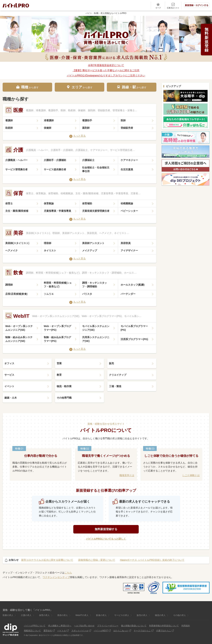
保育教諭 (49, 203)
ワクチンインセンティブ (56, 577)
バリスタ (87, 294)
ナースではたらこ (142, 631)
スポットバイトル (80, 631)
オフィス (9, 363)
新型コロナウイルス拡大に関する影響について (47, 560)
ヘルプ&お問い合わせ (84, 626)
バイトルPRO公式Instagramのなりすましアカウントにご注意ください (106, 75)
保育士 (9, 203)
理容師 (48, 243)
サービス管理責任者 (16, 169)
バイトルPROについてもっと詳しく (106, 539)
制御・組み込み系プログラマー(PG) (57, 339)
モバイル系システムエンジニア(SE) (96, 328)
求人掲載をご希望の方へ (60, 626)
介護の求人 (26, 615)
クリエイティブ (118, 375)
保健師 (48, 128)
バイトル (62, 631)
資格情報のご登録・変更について (97, 560)
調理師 (9, 285)
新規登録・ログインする (197, 5)
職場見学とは (127, 475)
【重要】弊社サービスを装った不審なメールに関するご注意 (106, 70)
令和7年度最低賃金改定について (106, 65)
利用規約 (186, 626)
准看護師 (49, 120)
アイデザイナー (129, 251)
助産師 (9, 128)
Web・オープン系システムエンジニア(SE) (19, 328)
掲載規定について (32, 631)
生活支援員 (127, 169)
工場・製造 (115, 386)
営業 (59, 363)
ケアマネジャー (129, 160)
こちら (68, 573)
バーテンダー (128, 294)
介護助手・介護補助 (55, 160)
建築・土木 (11, 398)
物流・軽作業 (64, 386)
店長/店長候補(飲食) (16, 294)
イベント (9, 386)
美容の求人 (63, 615)
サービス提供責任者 (55, 169)
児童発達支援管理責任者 (96, 211)
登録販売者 (127, 128)
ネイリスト (50, 251)
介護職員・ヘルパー (16, 160)
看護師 (9, 120)
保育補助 (87, 203)
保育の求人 (44, 615)
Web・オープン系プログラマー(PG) (58, 328)
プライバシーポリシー (108, 626)
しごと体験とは (191, 475)
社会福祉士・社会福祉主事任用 (96, 169)
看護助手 (87, 120)
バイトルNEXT (101, 631)
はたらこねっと (121, 631)
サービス (9, 375)
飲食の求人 (101, 615)
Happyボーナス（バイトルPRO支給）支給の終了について (152, 560)
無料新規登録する (106, 529)
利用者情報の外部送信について (164, 626)
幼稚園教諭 (127, 203)
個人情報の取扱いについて (134, 626)
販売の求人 (142, 615)
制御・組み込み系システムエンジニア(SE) (19, 339)
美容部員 (126, 243)
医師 (123, 120)
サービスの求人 (122, 615)
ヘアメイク (11, 251)
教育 (59, 375)
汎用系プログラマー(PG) (134, 339)
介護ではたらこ (164, 631)
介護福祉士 (88, 160)
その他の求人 (179, 615)
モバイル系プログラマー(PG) (134, 328)
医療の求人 (8, 615)
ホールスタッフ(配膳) (133, 285)
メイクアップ (90, 251)
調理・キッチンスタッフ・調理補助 (95, 285)
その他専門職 (64, 398)
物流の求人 (160, 615)
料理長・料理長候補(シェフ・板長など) (58, 285)
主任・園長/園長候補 (17, 211)
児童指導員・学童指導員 (57, 211)
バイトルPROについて (35, 626)
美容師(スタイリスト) (17, 243)
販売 (111, 363)
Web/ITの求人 (82, 615)
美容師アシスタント (93, 243)
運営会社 (48, 631)
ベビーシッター (129, 211)
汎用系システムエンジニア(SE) (96, 339)
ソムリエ (49, 294)
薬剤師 (86, 128)
